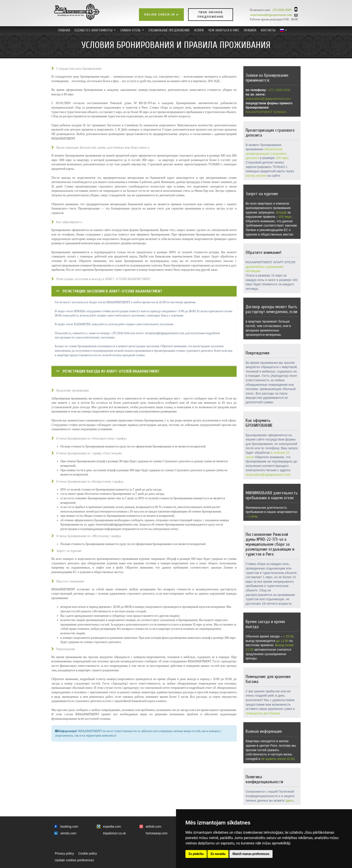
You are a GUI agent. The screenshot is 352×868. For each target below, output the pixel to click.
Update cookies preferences (74, 860)
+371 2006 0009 (282, 10)
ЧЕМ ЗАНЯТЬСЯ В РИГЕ (224, 30)
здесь (290, 800)
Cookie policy (87, 853)
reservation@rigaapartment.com (275, 15)
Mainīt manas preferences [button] (251, 854)
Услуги (199, 30)
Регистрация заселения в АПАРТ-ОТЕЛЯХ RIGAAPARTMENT (112, 291)
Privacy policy (64, 853)
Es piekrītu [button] (196, 854)
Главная (64, 30)
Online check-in (162, 15)
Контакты (268, 30)
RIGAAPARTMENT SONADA (266, 112)
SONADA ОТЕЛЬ (133, 31)
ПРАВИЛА (250, 30)
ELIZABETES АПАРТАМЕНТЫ (96, 31)
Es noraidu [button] (218, 854)
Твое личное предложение (211, 15)
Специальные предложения (169, 30)
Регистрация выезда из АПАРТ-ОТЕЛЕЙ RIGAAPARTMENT (111, 371)
